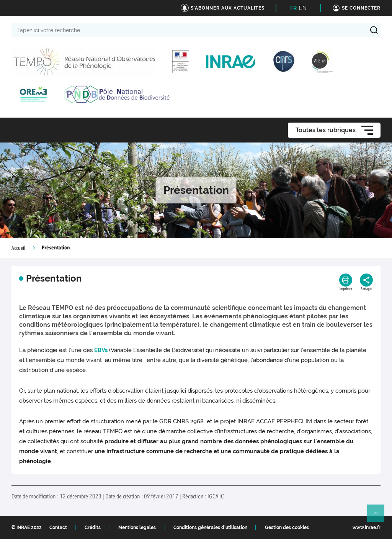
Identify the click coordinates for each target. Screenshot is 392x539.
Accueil (18, 248)
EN (303, 8)
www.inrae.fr (367, 528)
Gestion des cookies (287, 528)
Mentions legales (137, 528)
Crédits (93, 528)
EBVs (102, 350)
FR (293, 8)
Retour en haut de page (379, 516)
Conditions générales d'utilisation (210, 528)
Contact (58, 528)
